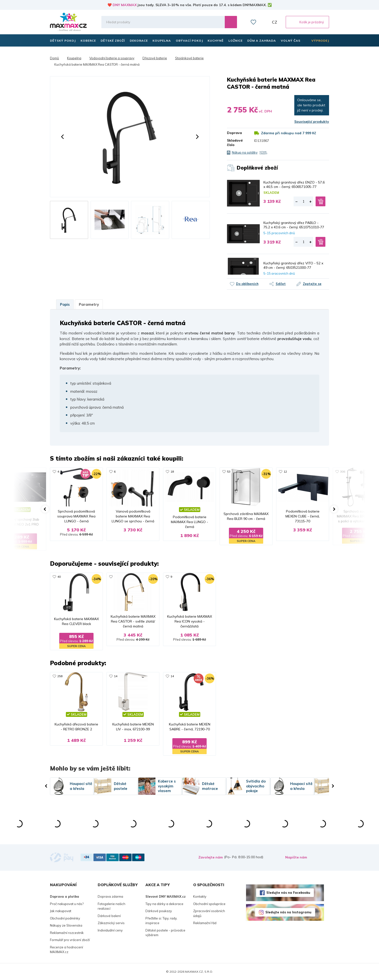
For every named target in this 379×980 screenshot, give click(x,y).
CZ (275, 22)
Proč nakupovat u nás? (67, 904)
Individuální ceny (110, 930)
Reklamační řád (205, 923)
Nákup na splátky (245, 152)
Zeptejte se (312, 284)
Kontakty (200, 896)
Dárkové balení (109, 916)
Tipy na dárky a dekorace (164, 904)
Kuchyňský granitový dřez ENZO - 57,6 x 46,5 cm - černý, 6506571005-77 (294, 184)
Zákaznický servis (111, 923)
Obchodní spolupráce (209, 904)
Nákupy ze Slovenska (66, 925)
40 (59, 577)
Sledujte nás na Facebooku (288, 893)
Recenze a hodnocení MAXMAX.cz (66, 950)
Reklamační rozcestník (67, 933)
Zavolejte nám (211, 857)
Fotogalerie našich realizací (112, 906)
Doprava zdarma (110, 896)
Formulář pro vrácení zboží (70, 940)
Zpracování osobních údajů (209, 913)
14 (116, 676)
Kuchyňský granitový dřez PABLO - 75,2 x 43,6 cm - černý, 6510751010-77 (294, 225)
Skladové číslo (235, 143)
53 (229, 472)
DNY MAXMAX (125, 5)
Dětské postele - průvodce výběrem (165, 933)
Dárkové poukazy (159, 911)
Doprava (234, 133)
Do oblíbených (247, 284)
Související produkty (312, 122)
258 (60, 676)
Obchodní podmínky (65, 918)
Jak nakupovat (61, 911)
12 (285, 472)
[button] (62, 137)
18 (172, 472)
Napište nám (296, 857)
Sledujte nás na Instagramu (288, 912)
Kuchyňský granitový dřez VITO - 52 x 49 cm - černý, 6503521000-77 (293, 265)
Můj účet (264, 22)
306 (343, 472)
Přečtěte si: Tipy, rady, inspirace (161, 921)
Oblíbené (253, 22)
